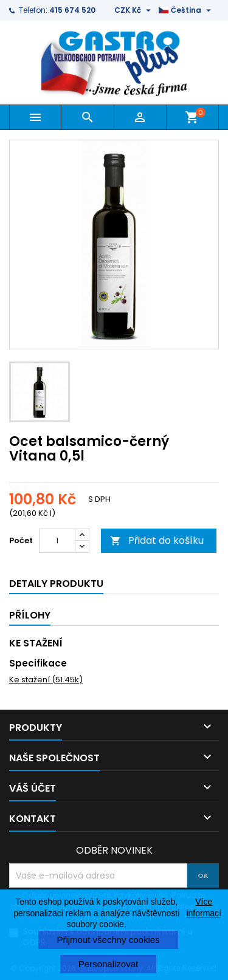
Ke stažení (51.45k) (46, 680)
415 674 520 (72, 10)
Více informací (204, 907)
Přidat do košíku (157, 540)
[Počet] (57, 541)
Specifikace (38, 663)
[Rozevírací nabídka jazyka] (186, 10)
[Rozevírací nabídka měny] (134, 10)
